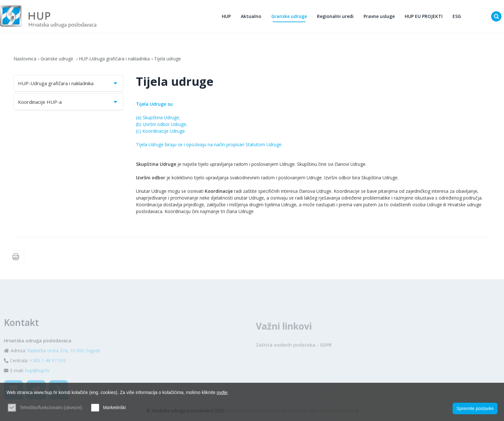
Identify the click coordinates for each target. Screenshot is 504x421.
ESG (457, 16)
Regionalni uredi (335, 16)
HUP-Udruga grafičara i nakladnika (114, 59)
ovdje (222, 392)
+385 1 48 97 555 (48, 373)
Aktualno (251, 16)
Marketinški (114, 408)
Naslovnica (25, 59)
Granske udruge (289, 16)
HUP (226, 16)
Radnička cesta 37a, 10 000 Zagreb (64, 363)
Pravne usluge (379, 16)
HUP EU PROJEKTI (424, 16)
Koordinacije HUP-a (68, 102)
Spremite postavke (475, 408)
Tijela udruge (167, 59)
